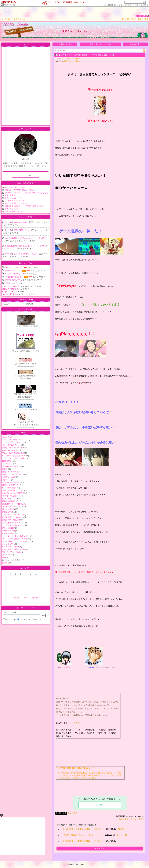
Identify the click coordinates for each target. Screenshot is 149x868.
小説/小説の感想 (9, 533)
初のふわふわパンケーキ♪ (15, 187)
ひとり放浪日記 (8, 528)
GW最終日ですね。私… (14, 277)
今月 (26, 598)
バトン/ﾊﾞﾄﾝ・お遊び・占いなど (15, 539)
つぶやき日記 (8, 437)
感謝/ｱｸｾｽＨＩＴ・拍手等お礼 (14, 504)
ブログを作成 (133, 5)
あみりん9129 (10, 238)
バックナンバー (26, 300)
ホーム (4, 19)
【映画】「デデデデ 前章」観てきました (21, 190)
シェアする (73, 813)
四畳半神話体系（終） (11, 501)
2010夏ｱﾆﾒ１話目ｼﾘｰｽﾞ (11, 482)
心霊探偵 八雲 (8, 477)
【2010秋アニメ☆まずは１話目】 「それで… (82, 841)
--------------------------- (26, 326)
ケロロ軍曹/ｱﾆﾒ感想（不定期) (14, 549)
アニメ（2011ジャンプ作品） (14, 458)
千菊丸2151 (9, 246)
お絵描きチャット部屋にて (13, 523)
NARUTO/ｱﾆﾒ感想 (9, 450)
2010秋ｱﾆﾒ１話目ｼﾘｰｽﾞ (11, 466)
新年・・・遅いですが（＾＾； (17, 203)
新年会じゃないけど (12, 198)
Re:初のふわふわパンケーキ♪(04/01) (33, 238)
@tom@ (8, 222)
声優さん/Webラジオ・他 (12, 448)
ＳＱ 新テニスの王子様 (12, 445)
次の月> (35, 598)
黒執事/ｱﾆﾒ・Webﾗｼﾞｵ (11, 520)
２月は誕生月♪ (10, 195)
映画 (4, 557)
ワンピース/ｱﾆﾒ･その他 (11, 552)
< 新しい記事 (65, 44)
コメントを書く (137, 819)
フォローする (26, 175)
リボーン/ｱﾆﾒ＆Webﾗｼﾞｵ (12, 507)
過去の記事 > (135, 44)
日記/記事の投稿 (26, 183)
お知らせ (8, 283)
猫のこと (6, 563)
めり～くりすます (12, 209)
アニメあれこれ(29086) (70, 58)
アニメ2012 (7, 555)
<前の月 (16, 598)
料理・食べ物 (10, 5)
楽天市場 (144, 5)
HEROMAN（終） (9, 488)
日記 (10, 19)
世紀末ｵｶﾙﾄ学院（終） (11, 485)
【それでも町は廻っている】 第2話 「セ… (81, 835)
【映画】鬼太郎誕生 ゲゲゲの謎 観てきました (24, 206)
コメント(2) (124, 819)
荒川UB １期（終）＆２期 (13, 474)
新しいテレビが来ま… (13, 274)
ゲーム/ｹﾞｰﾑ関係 (9, 531)
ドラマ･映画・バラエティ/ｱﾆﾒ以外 (16, 541)
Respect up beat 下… (13, 271)
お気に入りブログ (26, 263)
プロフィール (19, 19)
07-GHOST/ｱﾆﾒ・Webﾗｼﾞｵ (13, 517)
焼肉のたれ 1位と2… (13, 267)
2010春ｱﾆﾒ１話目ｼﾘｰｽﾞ (11, 496)
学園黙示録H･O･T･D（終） (13, 490)
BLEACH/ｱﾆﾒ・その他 (11, 547)
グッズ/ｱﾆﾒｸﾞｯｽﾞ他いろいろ (13, 525)
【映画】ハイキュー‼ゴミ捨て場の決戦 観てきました (26, 193)
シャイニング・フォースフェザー (16, 536)
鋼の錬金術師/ (8, 512)
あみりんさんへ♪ (20, 222)
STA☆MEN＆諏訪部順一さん (14, 456)
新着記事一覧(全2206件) (100, 44)
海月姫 (5, 469)
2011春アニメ (8, 461)
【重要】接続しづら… (13, 280)
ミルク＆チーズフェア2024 (15, 201)
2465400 (141, 16)
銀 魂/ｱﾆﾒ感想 (8, 509)
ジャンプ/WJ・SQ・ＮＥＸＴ (14, 440)
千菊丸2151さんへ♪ (22, 230)
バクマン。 (7, 480)
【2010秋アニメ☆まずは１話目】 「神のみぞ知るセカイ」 (85, 55)
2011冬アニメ (8, 464)
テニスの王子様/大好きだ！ (13, 442)
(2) (113, 55)
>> (113, 5)
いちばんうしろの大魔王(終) (14, 493)
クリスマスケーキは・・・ (15, 211)
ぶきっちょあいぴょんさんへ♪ (26, 254)
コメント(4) (123, 829)
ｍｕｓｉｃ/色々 (9, 544)
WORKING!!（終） (10, 499)
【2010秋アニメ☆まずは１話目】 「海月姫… (82, 829)
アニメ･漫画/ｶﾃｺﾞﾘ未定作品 (13, 453)
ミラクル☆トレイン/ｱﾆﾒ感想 (14, 515)
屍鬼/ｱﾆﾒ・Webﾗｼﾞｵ (10, 472)
